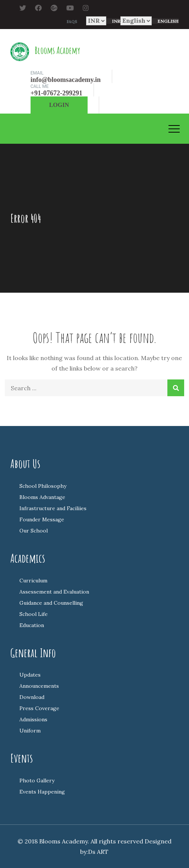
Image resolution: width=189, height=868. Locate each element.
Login (59, 105)
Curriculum (33, 581)
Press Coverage (39, 708)
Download (32, 697)
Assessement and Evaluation (54, 592)
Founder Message (42, 519)
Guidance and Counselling (51, 603)
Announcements (39, 686)
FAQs (72, 22)
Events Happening (42, 792)
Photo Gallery (37, 780)
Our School (34, 531)
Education (32, 625)
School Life (34, 614)
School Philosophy (43, 486)
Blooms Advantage (42, 497)
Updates (30, 675)
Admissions (33, 719)
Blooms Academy (57, 50)
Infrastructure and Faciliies (53, 508)
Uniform (30, 731)
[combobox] (113, 21)
